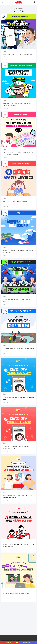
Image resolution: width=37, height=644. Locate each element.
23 (14, 605)
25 (18, 605)
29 (25, 605)
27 (21, 605)
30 (27, 605)
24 (16, 605)
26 (19, 605)
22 (12, 605)
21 (10, 605)
